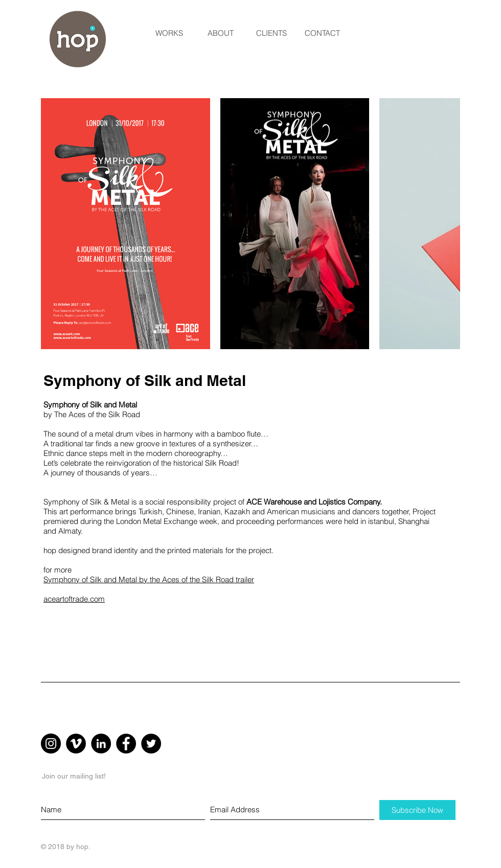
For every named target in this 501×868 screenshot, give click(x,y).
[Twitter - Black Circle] (151, 744)
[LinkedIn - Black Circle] (101, 744)
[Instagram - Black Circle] (51, 744)
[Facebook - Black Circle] (126, 744)
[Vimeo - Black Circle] (76, 744)
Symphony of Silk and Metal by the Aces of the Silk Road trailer (149, 579)
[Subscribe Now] (417, 810)
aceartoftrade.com (74, 599)
